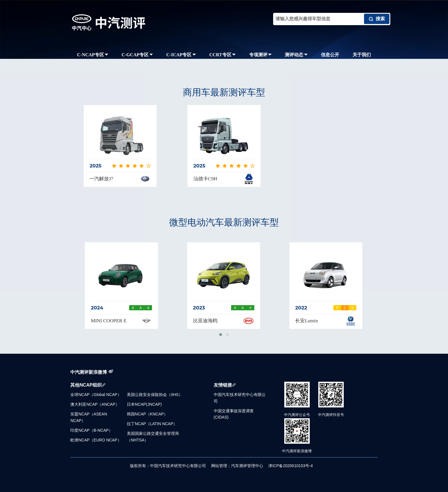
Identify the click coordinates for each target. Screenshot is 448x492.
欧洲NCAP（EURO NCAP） (96, 440)
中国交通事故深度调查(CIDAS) (234, 414)
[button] (221, 335)
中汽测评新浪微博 (89, 372)
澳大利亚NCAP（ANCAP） (95, 404)
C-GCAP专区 (137, 55)
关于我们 (362, 55)
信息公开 (330, 55)
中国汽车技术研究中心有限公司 (240, 398)
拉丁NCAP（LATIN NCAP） (152, 424)
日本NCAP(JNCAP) (144, 404)
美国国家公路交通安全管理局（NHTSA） (153, 437)
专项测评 (260, 55)
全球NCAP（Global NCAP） (96, 395)
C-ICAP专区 (181, 55)
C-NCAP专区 (93, 55)
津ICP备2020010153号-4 (291, 466)
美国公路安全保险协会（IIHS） (155, 395)
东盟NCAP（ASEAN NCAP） (89, 417)
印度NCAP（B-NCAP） (91, 430)
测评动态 (296, 55)
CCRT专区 (222, 55)
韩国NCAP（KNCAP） (147, 414)
